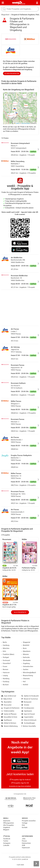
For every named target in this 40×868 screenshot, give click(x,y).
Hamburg (5, 645)
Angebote (7, 827)
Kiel (24, 682)
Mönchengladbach (29, 673)
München (5, 648)
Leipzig (5, 676)
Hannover (5, 673)
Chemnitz (26, 679)
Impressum (26, 848)
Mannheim (26, 651)
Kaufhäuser (7, 720)
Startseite (7, 821)
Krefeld (25, 685)
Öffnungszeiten (9, 823)
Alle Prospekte (20, 612)
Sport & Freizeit (28, 714)
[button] (34, 95)
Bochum (5, 685)
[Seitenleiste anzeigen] (36, 864)
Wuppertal (26, 642)
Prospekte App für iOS (20, 783)
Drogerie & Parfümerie (10, 708)
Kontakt (25, 827)
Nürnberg (5, 679)
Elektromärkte (8, 711)
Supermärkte (27, 717)
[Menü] (3, 3)
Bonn (24, 648)
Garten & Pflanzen (9, 714)
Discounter (6, 705)
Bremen (5, 669)
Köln (4, 651)
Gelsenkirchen (27, 666)
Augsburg (26, 663)
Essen (4, 666)
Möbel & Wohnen (9, 723)
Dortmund (6, 660)
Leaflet (17, 123)
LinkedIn (6, 845)
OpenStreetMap (26, 123)
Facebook (7, 839)
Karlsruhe (26, 657)
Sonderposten (28, 708)
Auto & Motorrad (9, 696)
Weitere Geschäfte (29, 726)
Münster (25, 654)
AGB (23, 845)
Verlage (25, 823)
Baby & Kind (7, 699)
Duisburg (5, 682)
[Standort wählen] (37, 3)
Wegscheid (5, 15)
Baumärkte (6, 702)
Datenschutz (26, 843)
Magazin (6, 830)
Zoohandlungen (28, 723)
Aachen (25, 669)
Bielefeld (25, 645)
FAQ (23, 825)
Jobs (24, 839)
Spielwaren (27, 711)
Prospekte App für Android (20, 780)
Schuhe (25, 705)
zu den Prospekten (12, 73)
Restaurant (26, 702)
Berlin (23, 4)
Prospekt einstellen (29, 821)
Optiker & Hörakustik (30, 696)
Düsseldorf (6, 663)
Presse (24, 841)
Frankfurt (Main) (8, 654)
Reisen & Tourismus (30, 699)
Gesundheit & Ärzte (9, 717)
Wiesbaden (26, 660)
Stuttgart (5, 657)
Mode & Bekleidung (9, 726)
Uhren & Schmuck (29, 720)
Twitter (6, 841)
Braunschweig (27, 676)
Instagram (7, 843)
